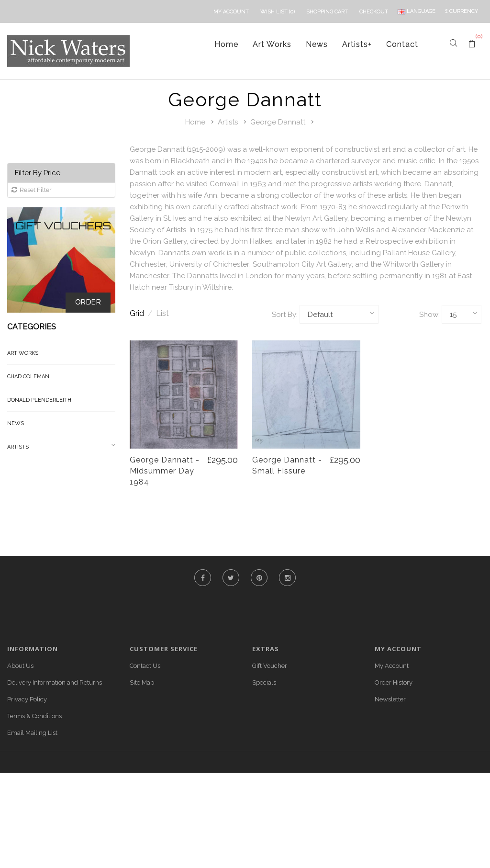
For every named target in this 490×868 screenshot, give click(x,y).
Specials (264, 682)
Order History (394, 682)
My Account (392, 666)
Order (88, 302)
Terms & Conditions (34, 716)
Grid (141, 313)
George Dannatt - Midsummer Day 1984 (165, 471)
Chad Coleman (28, 377)
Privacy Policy (27, 699)
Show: (429, 315)
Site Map (142, 682)
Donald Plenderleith (39, 400)
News (317, 44)
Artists (357, 44)
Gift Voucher (270, 666)
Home (226, 44)
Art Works (272, 44)
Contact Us (145, 666)
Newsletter (390, 699)
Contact (402, 44)
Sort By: (285, 315)
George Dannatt (278, 122)
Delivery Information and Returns (55, 682)
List (162, 313)
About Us (20, 666)
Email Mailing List (32, 733)
